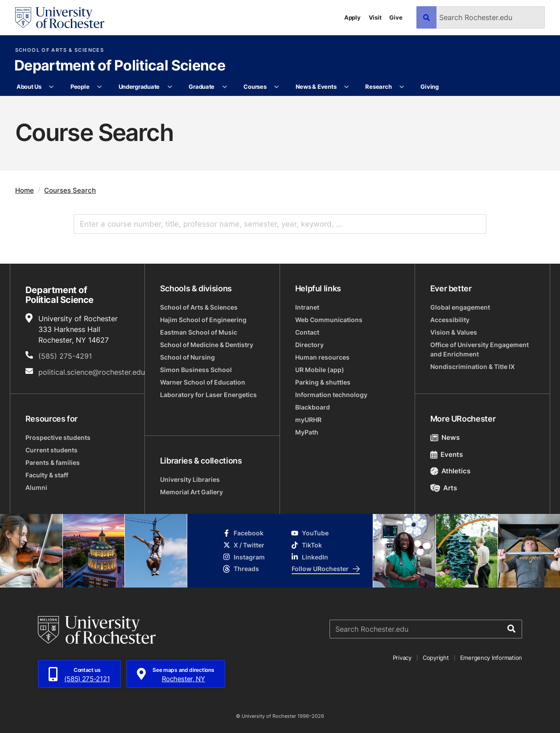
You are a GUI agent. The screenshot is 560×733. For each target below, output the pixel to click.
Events (447, 454)
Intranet (307, 307)
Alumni (36, 487)
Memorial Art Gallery (191, 492)
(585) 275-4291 (65, 356)
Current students (51, 450)
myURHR (308, 420)
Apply (352, 17)
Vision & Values (454, 332)
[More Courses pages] (277, 87)
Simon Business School (196, 370)
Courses (255, 87)
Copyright (436, 658)
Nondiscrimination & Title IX (473, 366)
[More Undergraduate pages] (170, 87)
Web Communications (329, 320)
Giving (429, 87)
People (80, 87)
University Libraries (190, 479)
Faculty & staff (47, 475)
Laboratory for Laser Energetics (208, 395)
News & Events (316, 87)
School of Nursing (187, 357)
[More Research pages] (402, 87)
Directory (309, 345)
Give (396, 17)
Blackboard (313, 407)
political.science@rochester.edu (92, 372)
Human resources (322, 357)
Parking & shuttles (323, 382)
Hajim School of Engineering (203, 320)
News (445, 437)
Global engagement (460, 307)
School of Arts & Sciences (60, 50)
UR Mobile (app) (320, 370)
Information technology (331, 395)
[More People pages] (100, 87)
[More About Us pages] (51, 87)
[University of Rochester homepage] (60, 18)
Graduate (202, 87)
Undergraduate (139, 87)
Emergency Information (491, 658)
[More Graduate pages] (224, 87)
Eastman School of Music (199, 332)
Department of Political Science (120, 66)
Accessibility (450, 320)
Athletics (451, 471)
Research (378, 87)
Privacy (402, 658)
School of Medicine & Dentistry (207, 345)
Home (25, 190)
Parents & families (53, 462)
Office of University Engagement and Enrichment (480, 349)
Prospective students (58, 437)
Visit (375, 17)
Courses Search (70, 190)
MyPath (307, 432)
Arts (444, 488)
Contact (307, 332)
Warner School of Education (203, 382)
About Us (29, 87)
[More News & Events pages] (347, 87)
